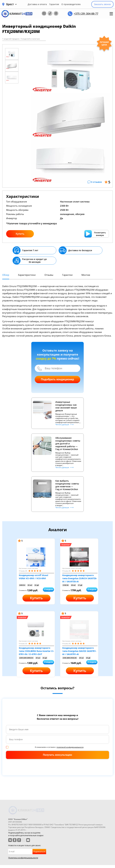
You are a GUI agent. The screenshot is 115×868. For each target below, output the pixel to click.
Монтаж (86, 275)
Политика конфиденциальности (23, 858)
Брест (12, 4)
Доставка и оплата (37, 4)
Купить (20, 234)
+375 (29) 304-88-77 (86, 14)
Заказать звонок (102, 4)
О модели (49, 589)
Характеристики (27, 275)
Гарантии (67, 275)
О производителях (71, 4)
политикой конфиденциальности (70, 747)
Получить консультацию (57, 755)
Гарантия (54, 4)
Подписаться (39, 852)
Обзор (6, 275)
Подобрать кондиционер (57, 379)
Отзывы (49, 275)
